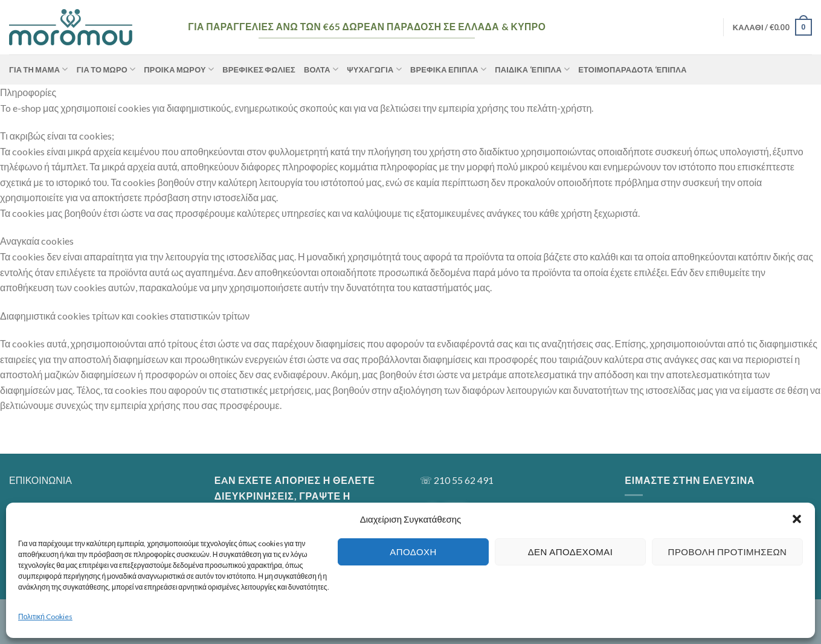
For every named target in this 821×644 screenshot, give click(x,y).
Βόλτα (321, 69)
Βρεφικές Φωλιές (259, 69)
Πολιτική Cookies (45, 617)
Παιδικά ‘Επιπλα (532, 69)
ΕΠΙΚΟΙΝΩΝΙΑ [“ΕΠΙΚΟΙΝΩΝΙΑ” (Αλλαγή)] (40, 480)
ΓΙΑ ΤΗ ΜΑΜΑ (39, 69)
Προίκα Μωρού (179, 69)
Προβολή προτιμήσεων (728, 552)
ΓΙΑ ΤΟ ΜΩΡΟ (106, 69)
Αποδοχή (413, 552)
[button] (797, 519)
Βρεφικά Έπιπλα (448, 69)
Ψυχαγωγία (374, 69)
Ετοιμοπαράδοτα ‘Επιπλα (632, 69)
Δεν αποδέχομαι (571, 552)
